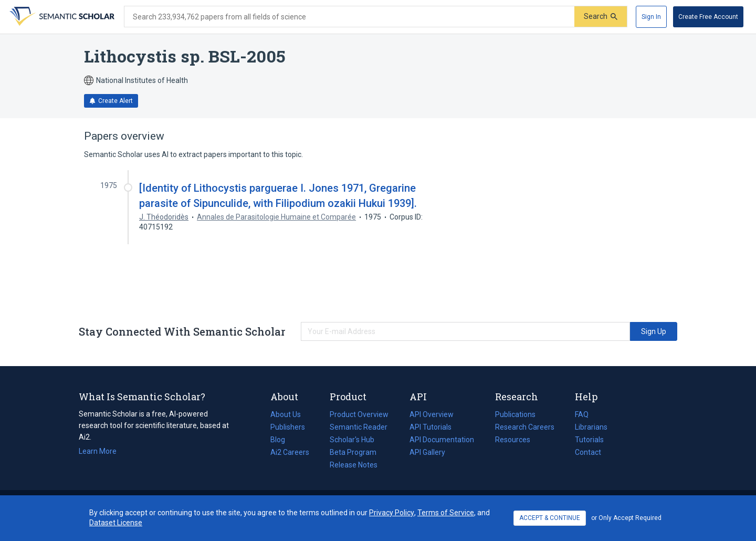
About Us (286, 414)
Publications (515, 414)
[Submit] (601, 17)
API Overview (432, 414)
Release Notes (354, 465)
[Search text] (349, 17)
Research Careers (525, 427)
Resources (513, 440)
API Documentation (442, 440)
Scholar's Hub (352, 440)
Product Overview (359, 414)
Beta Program (353, 452)
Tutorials (589, 440)
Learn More (98, 451)
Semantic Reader (359, 427)
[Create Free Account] (708, 17)
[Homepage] (61, 17)
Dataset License (116, 523)
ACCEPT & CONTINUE (550, 518)
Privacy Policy (392, 513)
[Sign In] (651, 17)
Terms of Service (446, 513)
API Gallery (427, 452)
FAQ (582, 414)
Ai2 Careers (290, 452)
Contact (588, 452)
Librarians (591, 427)
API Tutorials (430, 427)
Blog (282, 440)
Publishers (288, 427)
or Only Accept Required (626, 518)
